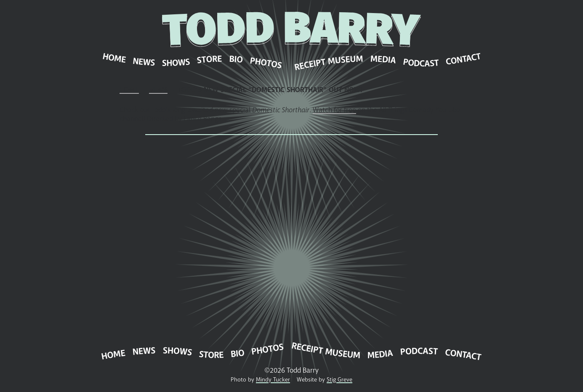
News (158, 90)
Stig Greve (339, 379)
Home (129, 90)
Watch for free (334, 110)
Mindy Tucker (273, 379)
